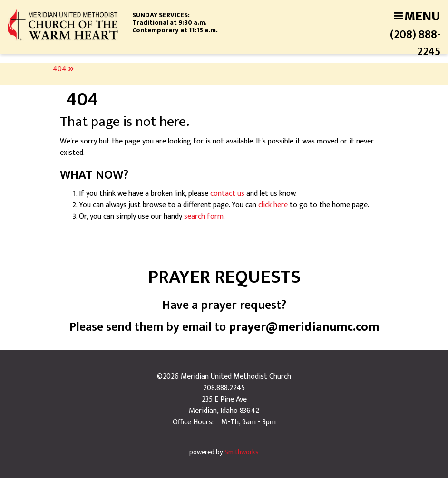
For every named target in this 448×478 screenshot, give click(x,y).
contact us (227, 194)
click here (273, 205)
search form (204, 216)
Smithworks (242, 452)
